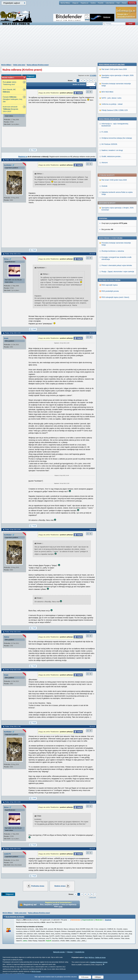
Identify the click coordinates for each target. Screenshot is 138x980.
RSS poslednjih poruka (110, 220)
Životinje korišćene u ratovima (113, 180)
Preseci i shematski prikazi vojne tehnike (117, 195)
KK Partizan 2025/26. (110, 315)
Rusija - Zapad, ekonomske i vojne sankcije (118, 201)
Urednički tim (80, 952)
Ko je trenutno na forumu (15, 917)
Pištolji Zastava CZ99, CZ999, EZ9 (115, 281)
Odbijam (98, 977)
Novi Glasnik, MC (9, 91)
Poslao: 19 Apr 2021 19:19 (13, 849)
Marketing (132, 3)
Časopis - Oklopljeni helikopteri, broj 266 (12, 99)
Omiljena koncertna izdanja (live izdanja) (117, 309)
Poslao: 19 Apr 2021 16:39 (13, 670)
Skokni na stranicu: (79, 84)
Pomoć (124, 3)
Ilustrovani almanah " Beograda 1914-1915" (10, 109)
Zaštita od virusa (100, 957)
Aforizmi (105, 333)
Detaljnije (108, 920)
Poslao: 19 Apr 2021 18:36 (13, 802)
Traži (118, 3)
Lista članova (110, 3)
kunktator (8, 165)
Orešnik (104, 115)
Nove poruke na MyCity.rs (109, 289)
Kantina (93, 3)
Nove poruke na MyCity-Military (112, 235)
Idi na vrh (93, 898)
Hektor (7, 637)
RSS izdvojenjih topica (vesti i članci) (115, 226)
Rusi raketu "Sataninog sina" (10, 83)
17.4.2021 (93, 75)
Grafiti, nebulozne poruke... (112, 327)
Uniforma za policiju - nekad (112, 275)
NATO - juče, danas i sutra (111, 269)
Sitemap (70, 952)
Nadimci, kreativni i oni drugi (112, 321)
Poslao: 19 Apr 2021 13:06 (13, 160)
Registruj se (84, 3)
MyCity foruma (36, 971)
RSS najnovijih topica (110, 214)
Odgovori (31, 76)
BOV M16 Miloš (107, 262)
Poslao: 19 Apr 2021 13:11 (13, 254)
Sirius (6, 259)
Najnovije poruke (59, 952)
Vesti (86, 957)
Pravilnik (101, 3)
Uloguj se (75, 3)
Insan (6, 338)
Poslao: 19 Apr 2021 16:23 (13, 632)
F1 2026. (105, 302)
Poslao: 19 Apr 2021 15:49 (13, 530)
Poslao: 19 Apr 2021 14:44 (13, 333)
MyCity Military (65, 3)
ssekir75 (7, 854)
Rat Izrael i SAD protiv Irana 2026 (114, 109)
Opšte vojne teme (19, 65)
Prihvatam (85, 977)
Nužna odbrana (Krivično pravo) (38, 65)
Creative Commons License (99, 962)
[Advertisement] (69, 46)
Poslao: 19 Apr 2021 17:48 (13, 726)
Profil (34, 150)
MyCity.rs (91, 957)
